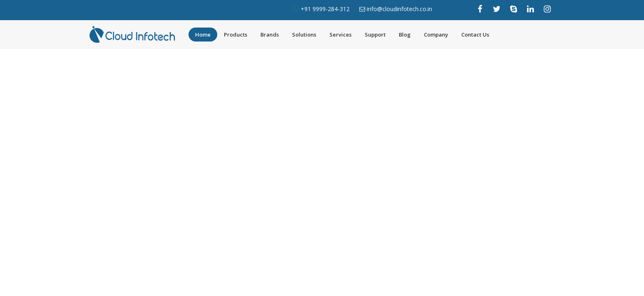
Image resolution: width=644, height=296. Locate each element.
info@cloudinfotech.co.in (399, 9)
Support (375, 35)
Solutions (304, 35)
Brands (270, 35)
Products (236, 35)
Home (203, 35)
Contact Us (475, 35)
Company (436, 35)
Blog (405, 35)
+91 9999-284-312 (324, 9)
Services (340, 35)
